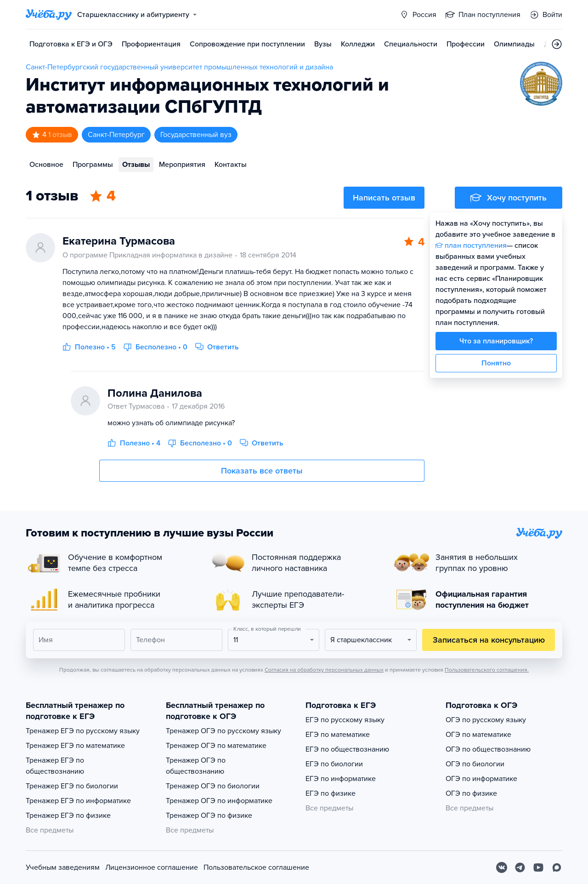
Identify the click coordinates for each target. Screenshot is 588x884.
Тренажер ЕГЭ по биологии (72, 786)
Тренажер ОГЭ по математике (216, 746)
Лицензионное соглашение (152, 867)
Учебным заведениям (63, 867)
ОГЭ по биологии (475, 764)
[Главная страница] (49, 15)
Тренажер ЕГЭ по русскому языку (83, 731)
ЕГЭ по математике (338, 735)
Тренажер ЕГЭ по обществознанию (55, 766)
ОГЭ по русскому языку (486, 720)
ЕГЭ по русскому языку (345, 720)
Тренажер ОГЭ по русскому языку (223, 731)
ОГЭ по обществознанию (488, 749)
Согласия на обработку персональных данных (324, 670)
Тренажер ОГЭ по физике (209, 816)
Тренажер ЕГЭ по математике (75, 746)
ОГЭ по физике (471, 793)
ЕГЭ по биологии (334, 764)
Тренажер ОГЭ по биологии (213, 786)
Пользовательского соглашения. (487, 670)
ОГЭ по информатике (481, 779)
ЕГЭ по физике (331, 793)
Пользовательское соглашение (256, 867)
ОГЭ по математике (478, 735)
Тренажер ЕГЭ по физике (68, 816)
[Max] (557, 867)
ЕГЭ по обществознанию (347, 749)
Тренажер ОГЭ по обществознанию (196, 766)
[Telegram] (520, 867)
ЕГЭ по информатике (341, 779)
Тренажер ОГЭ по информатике (219, 801)
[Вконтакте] (502, 867)
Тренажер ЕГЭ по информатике (78, 801)
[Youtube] (538, 867)
